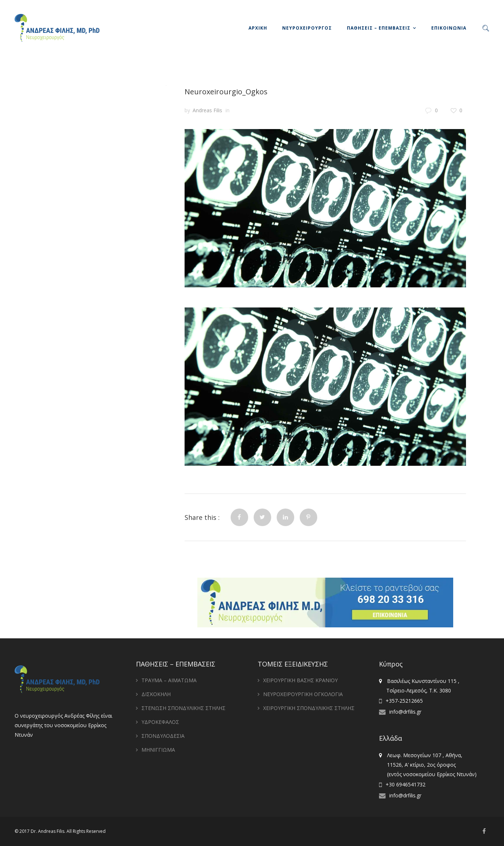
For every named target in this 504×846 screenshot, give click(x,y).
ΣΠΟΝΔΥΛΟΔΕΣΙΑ (163, 736)
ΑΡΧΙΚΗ (258, 28)
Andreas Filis (207, 110)
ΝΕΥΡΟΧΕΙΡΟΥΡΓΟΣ (307, 28)
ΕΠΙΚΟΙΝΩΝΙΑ (449, 28)
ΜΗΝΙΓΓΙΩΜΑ (158, 750)
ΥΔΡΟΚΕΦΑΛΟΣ (160, 722)
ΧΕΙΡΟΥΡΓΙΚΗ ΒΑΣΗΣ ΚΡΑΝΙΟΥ (300, 680)
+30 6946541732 (406, 784)
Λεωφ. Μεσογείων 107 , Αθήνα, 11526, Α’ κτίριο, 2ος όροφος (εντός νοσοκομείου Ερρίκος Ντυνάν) (428, 765)
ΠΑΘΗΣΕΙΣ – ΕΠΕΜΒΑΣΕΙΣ (379, 28)
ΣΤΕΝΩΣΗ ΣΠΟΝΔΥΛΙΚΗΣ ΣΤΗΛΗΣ (183, 708)
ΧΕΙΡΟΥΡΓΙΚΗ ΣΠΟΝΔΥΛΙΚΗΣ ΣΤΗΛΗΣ (309, 708)
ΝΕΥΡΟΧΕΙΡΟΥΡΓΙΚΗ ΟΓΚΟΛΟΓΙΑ (303, 694)
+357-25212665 (404, 701)
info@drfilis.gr (405, 712)
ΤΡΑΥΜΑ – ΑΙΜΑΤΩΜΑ (169, 680)
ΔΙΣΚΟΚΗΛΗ (156, 694)
